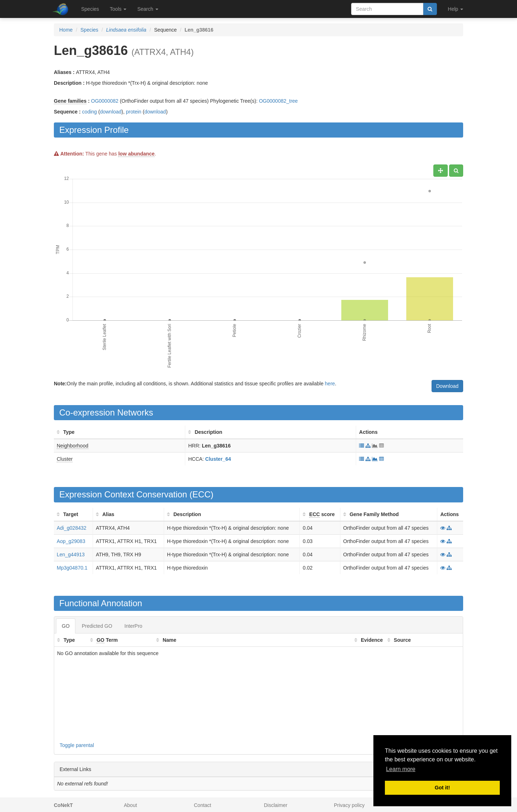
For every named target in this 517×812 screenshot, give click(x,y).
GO (66, 626)
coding (90, 112)
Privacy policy (349, 805)
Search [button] (148, 9)
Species (90, 9)
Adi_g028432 (72, 528)
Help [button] (455, 9)
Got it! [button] (442, 788)
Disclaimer (276, 805)
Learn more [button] (401, 769)
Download (447, 386)
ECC (202, 494)
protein (134, 112)
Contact (202, 805)
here (330, 384)
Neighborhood (73, 446)
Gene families (70, 101)
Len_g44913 (71, 555)
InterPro (134, 626)
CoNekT (63, 805)
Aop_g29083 (71, 541)
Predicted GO (97, 626)
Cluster (65, 459)
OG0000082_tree (278, 101)
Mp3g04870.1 (72, 568)
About (131, 805)
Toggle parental (77, 745)
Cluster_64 (218, 459)
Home (66, 30)
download (111, 112)
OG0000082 (105, 101)
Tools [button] (118, 9)
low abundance (136, 154)
